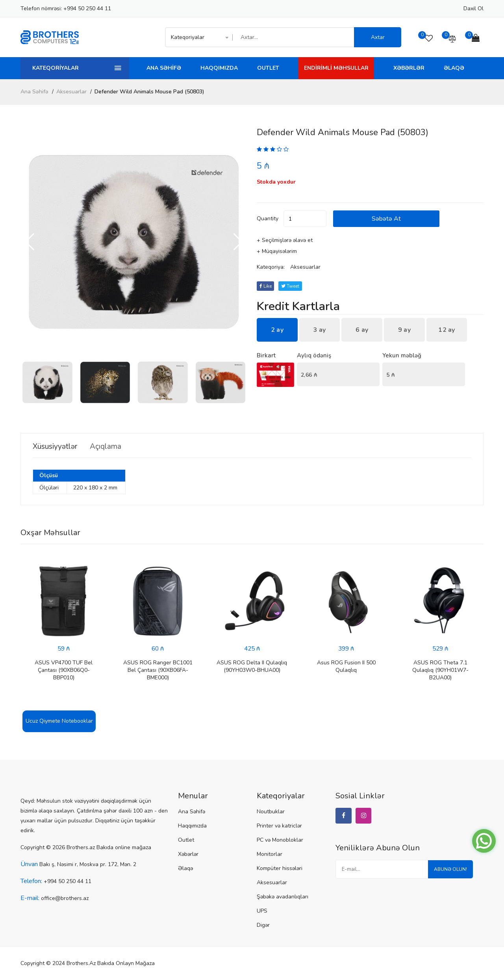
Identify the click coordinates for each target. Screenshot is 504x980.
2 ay (277, 330)
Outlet (268, 68)
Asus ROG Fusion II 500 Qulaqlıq (346, 666)
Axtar (378, 37)
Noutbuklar (271, 812)
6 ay (362, 330)
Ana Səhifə (164, 68)
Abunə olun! (449, 870)
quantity (268, 219)
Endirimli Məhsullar (336, 68)
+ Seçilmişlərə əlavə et (285, 240)
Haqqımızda (219, 68)
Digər (263, 925)
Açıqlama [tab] (112, 446)
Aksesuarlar (71, 92)
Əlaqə (454, 68)
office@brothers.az (65, 898)
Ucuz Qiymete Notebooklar (59, 721)
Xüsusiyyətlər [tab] (57, 446)
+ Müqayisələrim (277, 251)
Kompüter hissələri (280, 868)
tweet (292, 286)
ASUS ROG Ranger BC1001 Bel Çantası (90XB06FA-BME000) (158, 670)
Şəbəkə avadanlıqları (283, 897)
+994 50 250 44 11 (87, 8)
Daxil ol (473, 8)
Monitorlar (270, 854)
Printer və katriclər (279, 826)
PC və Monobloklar (280, 840)
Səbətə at (397, 219)
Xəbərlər (409, 68)
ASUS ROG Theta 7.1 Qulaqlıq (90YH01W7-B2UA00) (440, 670)
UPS (262, 911)
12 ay (447, 330)
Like (266, 286)
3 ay (319, 330)
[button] (238, 242)
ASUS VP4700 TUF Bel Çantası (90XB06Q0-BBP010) (64, 670)
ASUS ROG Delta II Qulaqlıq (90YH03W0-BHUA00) (252, 666)
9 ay (404, 330)
